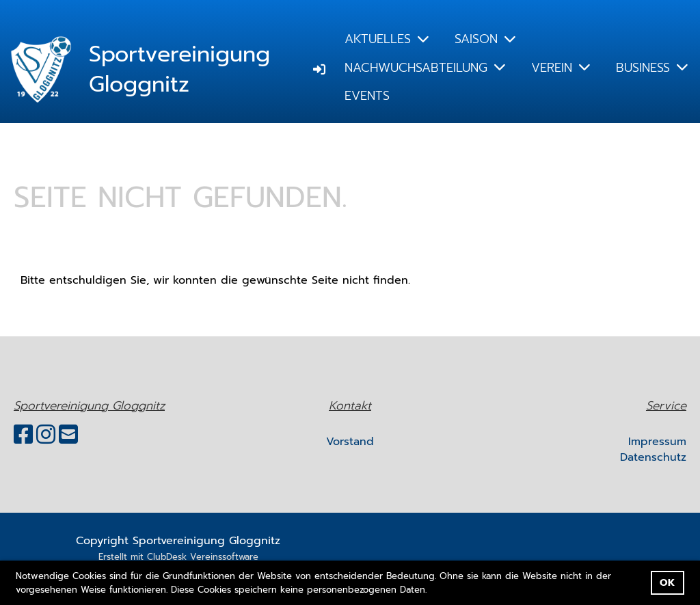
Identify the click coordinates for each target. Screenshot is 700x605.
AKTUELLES (387, 39)
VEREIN (561, 68)
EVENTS (367, 96)
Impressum (657, 442)
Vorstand (350, 442)
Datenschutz (653, 457)
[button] (432, 590)
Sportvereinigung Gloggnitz (179, 70)
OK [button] (667, 582)
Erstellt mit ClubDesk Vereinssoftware (178, 557)
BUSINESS (652, 68)
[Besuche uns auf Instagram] (46, 435)
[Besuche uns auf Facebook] (23, 435)
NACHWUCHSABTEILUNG (425, 68)
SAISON (485, 39)
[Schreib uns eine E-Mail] (68, 435)
